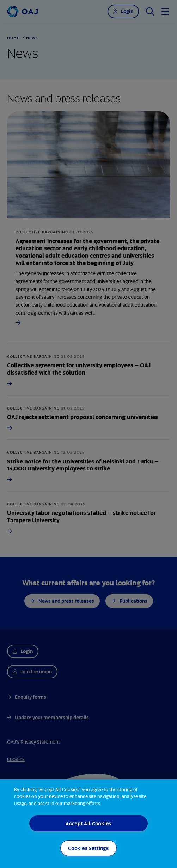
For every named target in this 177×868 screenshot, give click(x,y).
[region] (88, 824)
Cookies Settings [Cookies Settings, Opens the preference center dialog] (88, 848)
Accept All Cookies (88, 823)
